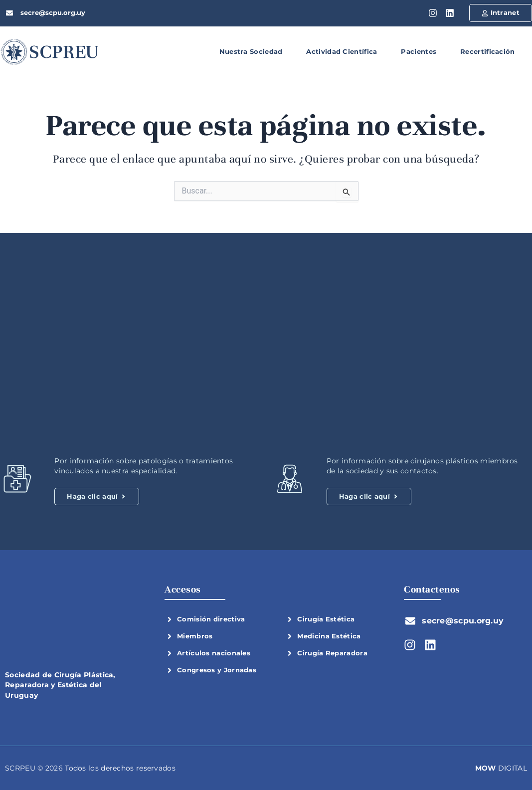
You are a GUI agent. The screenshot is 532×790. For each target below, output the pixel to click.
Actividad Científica (342, 52)
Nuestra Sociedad (251, 52)
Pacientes (419, 52)
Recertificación (488, 52)
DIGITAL (501, 768)
